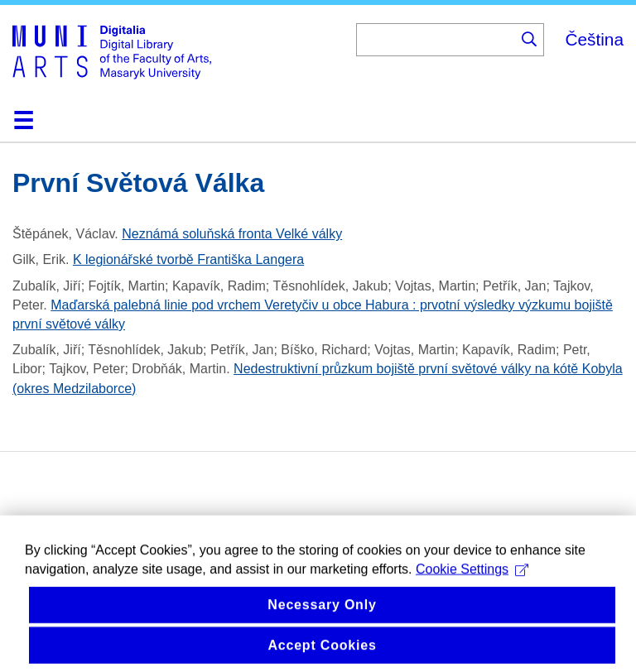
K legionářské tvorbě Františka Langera (188, 259)
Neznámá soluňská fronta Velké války (232, 234)
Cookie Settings (472, 578)
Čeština (594, 39)
